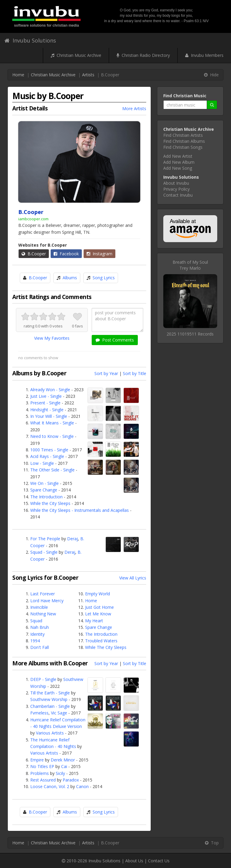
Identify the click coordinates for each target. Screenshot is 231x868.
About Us (134, 861)
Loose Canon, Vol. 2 (50, 786)
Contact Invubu (178, 195)
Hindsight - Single (47, 410)
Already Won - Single (50, 390)
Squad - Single (44, 552)
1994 (35, 641)
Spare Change (44, 490)
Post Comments (115, 340)
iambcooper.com (33, 219)
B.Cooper (34, 254)
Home (18, 75)
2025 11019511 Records (190, 334)
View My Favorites (52, 338)
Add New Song (178, 168)
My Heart (94, 621)
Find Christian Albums (184, 141)
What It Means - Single (52, 423)
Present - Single (45, 403)
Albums (70, 278)
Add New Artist (178, 156)
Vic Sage (59, 713)
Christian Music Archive (76, 55)
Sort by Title (135, 373)
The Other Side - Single (52, 470)
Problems (40, 773)
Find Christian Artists (183, 135)
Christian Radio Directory (143, 55)
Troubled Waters (101, 641)
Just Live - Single (46, 396)
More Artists (134, 109)
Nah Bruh (40, 627)
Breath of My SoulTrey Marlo (190, 265)
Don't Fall (40, 647)
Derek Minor (63, 760)
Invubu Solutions (30, 40)
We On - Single (44, 483)
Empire (37, 760)
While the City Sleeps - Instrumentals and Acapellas (80, 510)
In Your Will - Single (49, 416)
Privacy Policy (176, 189)
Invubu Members (204, 55)
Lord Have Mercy (47, 601)
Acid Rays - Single (47, 456)
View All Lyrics (133, 578)
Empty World (98, 594)
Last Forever (43, 594)
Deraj (73, 539)
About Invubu (176, 183)
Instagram (99, 254)
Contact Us (159, 861)
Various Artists (50, 733)
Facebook (66, 254)
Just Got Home (99, 607)
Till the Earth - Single (50, 693)
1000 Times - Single (49, 450)
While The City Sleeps (106, 647)
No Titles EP (42, 766)
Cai (64, 766)
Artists (88, 75)
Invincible (39, 607)
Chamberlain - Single (50, 706)
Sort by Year (106, 373)
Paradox (71, 780)
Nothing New (43, 614)
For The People (45, 539)
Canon (82, 786)
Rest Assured (43, 780)
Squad (36, 621)
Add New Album (179, 162)
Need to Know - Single (52, 436)
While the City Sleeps (50, 503)
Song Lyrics (104, 278)
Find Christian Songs (183, 147)
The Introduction (46, 497)
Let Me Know (98, 614)
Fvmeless (39, 713)
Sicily (60, 773)
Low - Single (42, 463)
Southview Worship (49, 699)
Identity (37, 634)
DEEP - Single (43, 679)
